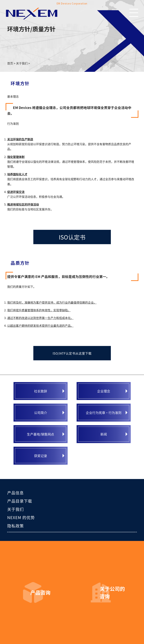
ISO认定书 (72, 237)
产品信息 (15, 492)
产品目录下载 (20, 501)
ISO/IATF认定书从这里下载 (72, 353)
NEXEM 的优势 (21, 517)
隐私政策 (15, 526)
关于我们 (15, 509)
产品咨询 (40, 592)
